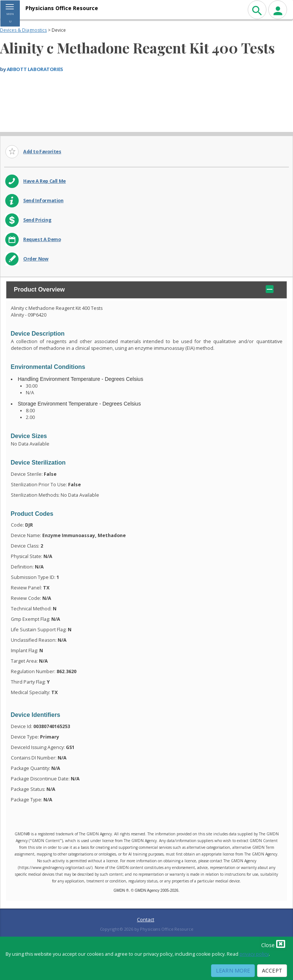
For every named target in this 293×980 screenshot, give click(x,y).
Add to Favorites (42, 152)
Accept (272, 970)
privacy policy (254, 954)
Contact (146, 919)
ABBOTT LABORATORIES (35, 69)
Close (273, 944)
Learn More (233, 970)
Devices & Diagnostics (23, 30)
